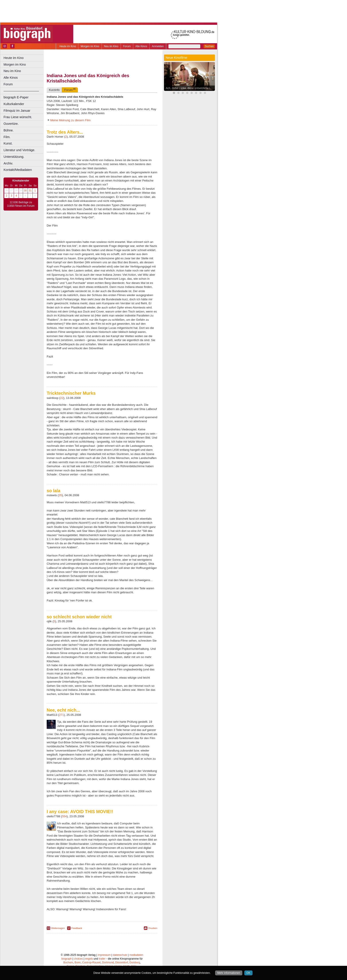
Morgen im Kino (90, 46)
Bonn (78, 962)
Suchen (209, 46)
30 (25, 191)
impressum (104, 955)
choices (78, 959)
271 (62, 715)
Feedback (77, 928)
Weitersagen (58, 928)
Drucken (153, 928)
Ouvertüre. (11, 124)
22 (62, 398)
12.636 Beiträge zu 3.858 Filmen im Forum (21, 204)
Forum (127, 46)
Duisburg (135, 962)
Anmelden (158, 46)
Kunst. (8, 143)
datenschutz (120, 955)
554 (64, 816)
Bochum (68, 962)
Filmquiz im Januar (17, 111)
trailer (102, 959)
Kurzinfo (54, 90)
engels (89, 959)
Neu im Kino (111, 46)
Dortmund (108, 962)
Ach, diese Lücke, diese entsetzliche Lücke (191, 88)
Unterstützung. (14, 157)
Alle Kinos (141, 46)
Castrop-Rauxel (91, 962)
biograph (67, 959)
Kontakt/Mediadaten (18, 170)
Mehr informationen (229, 973)
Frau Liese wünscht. (18, 117)
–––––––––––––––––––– (21, 91)
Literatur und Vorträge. (19, 150)
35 (60, 495)
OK (248, 973)
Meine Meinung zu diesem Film (70, 120)
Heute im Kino (68, 46)
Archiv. (8, 163)
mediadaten (136, 955)
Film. (7, 137)
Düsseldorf (122, 962)
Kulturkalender (14, 104)
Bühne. (9, 130)
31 (30, 191)
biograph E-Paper (16, 97)
